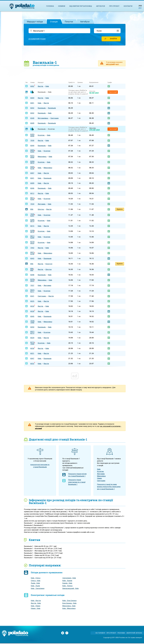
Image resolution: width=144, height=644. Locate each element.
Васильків (42, 109)
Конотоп (49, 264)
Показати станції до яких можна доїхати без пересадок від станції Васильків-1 (109, 487)
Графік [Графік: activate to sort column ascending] (110, 83)
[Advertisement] (75, 53)
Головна (50, 6)
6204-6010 (33, 163)
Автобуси (85, 22)
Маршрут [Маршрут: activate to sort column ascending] (41, 83)
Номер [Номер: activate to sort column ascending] (32, 83)
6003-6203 (33, 151)
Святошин (55, 119)
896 (32, 210)
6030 (32, 349)
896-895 (32, 270)
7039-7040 (33, 322)
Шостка (41, 210)
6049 (32, 124)
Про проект (114, 6)
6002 (32, 87)
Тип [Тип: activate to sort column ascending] (26, 83)
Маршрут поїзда (35, 22)
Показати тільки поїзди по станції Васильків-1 (77, 475)
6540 (32, 119)
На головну (100, 633)
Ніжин (99, 479)
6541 (32, 297)
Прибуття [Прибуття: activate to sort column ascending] (71, 83)
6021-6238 (33, 254)
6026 (32, 307)
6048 (32, 275)
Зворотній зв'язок (134, 633)
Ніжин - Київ (36, 609)
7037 (32, 286)
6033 (32, 364)
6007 (32, 174)
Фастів (41, 87)
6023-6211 (33, 291)
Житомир (42, 204)
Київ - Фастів (36, 601)
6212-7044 (33, 343)
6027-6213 (33, 333)
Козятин (41, 136)
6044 (32, 146)
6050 (32, 327)
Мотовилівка (43, 119)
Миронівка (42, 157)
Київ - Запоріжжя (38, 589)
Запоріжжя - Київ (69, 578)
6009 (32, 184)
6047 (32, 359)
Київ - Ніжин (36, 606)
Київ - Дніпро (67, 586)
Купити (120, 210)
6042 (32, 109)
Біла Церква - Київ (69, 604)
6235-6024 (33, 281)
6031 (32, 354)
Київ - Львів (35, 586)
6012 (32, 194)
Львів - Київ (35, 584)
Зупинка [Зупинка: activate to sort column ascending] (80, 83)
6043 (32, 259)
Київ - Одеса (36, 578)
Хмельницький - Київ (70, 589)
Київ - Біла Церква (69, 601)
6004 (32, 98)
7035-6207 (33, 215)
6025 (32, 302)
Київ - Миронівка (69, 609)
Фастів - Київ (36, 604)
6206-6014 (33, 221)
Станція (54, 22)
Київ (47, 87)
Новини (62, 6)
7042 (32, 248)
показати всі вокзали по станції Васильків (40, 466)
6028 (32, 312)
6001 (32, 103)
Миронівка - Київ (69, 606)
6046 (32, 189)
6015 (32, 226)
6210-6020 (33, 243)
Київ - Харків (67, 581)
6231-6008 (33, 157)
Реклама (121, 633)
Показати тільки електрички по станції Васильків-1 (77, 483)
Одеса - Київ (36, 581)
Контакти (128, 6)
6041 (32, 179)
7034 (32, 204)
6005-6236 (33, 168)
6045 (32, 317)
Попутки (69, 22)
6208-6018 (33, 232)
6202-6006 (33, 136)
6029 (32, 338)
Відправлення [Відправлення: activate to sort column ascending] (94, 83)
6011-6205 (33, 199)
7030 (32, 141)
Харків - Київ (67, 584)
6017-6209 (33, 237)
